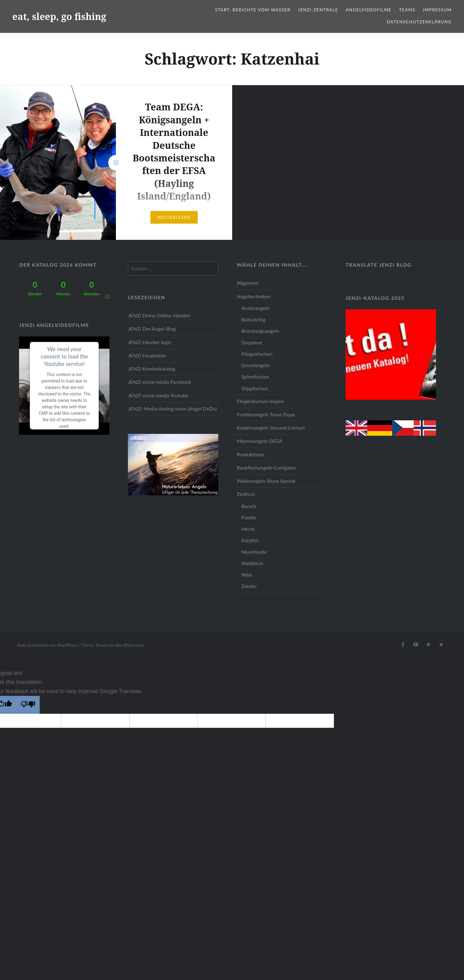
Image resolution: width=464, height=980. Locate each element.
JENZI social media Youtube (158, 395)
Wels (247, 575)
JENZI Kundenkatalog (151, 369)
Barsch (249, 506)
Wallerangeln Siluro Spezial (266, 481)
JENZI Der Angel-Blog (152, 329)
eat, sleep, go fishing (59, 16)
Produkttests (251, 454)
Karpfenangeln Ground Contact (271, 428)
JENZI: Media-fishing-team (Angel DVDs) (172, 409)
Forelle (249, 517)
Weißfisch (252, 563)
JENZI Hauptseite (147, 355)
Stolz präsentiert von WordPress (47, 645)
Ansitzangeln (255, 308)
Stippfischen (255, 388)
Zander (249, 586)
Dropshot (252, 342)
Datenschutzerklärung (419, 22)
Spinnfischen (255, 377)
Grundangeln (255, 365)
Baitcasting (253, 319)
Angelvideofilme (369, 10)
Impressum (437, 10)
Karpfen (250, 540)
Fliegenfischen (257, 354)
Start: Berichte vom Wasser (253, 10)
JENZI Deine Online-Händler (159, 315)
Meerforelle (254, 552)
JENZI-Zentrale (318, 10)
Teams (407, 10)
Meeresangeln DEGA (260, 441)
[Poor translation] (28, 705)
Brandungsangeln (260, 331)
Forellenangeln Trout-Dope (266, 414)
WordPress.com (129, 645)
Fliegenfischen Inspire (260, 401)
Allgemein (248, 283)
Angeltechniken (254, 296)
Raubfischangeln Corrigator (266, 468)
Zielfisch (246, 494)
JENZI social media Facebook (160, 382)
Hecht (248, 529)
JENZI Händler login (150, 342)
